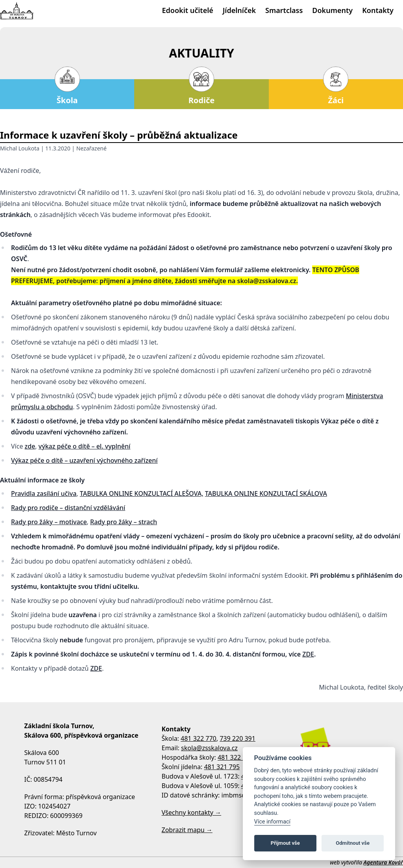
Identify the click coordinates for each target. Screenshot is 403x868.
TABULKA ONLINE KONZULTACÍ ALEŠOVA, (142, 493)
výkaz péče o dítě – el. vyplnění (85, 446)
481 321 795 (222, 767)
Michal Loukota (20, 148)
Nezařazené (92, 148)
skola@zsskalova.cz (209, 748)
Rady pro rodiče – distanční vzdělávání (68, 508)
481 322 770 (199, 738)
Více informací (273, 822)
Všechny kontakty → (192, 812)
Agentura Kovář (383, 862)
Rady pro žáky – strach (124, 522)
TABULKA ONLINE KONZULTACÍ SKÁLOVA (266, 493)
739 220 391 (238, 738)
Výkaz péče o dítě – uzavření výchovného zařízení (84, 460)
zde (30, 446)
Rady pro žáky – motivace (49, 522)
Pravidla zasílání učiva (44, 493)
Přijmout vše (285, 843)
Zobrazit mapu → (187, 830)
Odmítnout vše (353, 843)
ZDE (308, 654)
